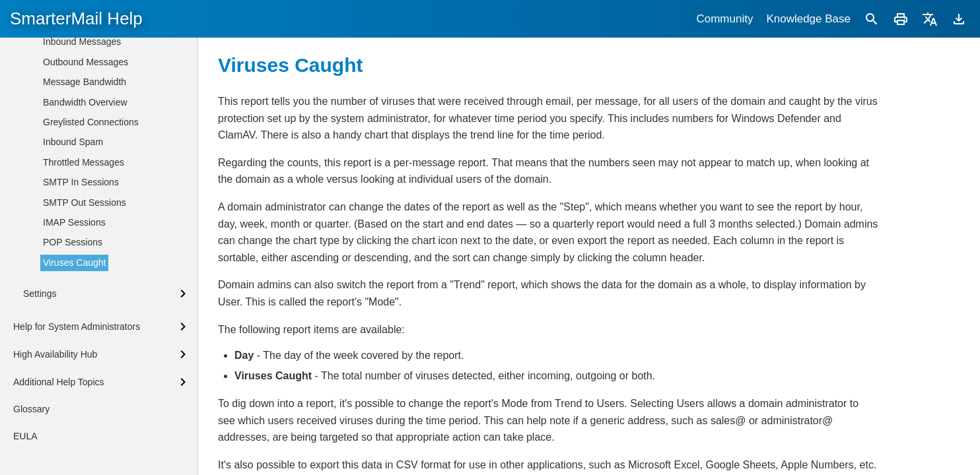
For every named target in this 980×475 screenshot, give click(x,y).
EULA (25, 436)
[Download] (959, 19)
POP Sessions (73, 242)
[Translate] (930, 19)
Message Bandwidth (85, 82)
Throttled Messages (84, 162)
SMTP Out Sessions (85, 203)
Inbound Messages (82, 42)
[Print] (901, 19)
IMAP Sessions (74, 222)
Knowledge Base (808, 19)
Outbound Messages (86, 62)
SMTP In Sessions (81, 182)
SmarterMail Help (76, 18)
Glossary (31, 409)
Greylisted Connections (91, 122)
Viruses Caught (74, 263)
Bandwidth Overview (85, 102)
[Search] (872, 19)
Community (724, 19)
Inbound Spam (73, 142)
